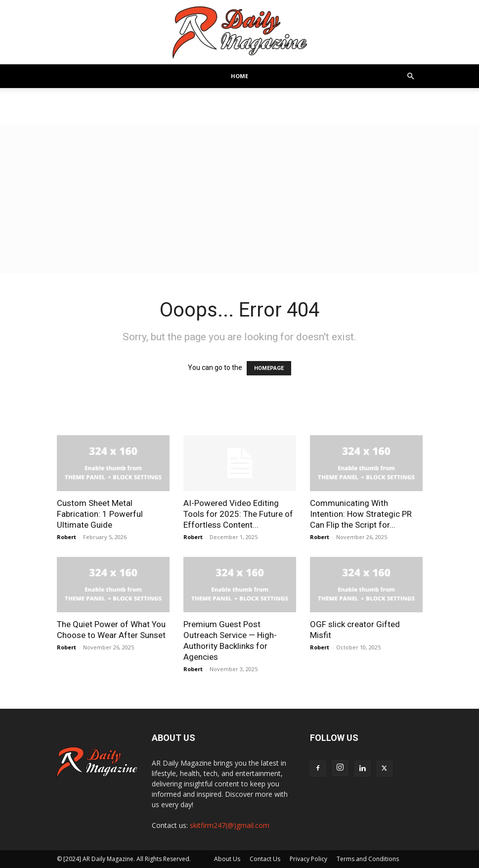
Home (239, 76)
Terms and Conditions (368, 859)
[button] (411, 76)
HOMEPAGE (269, 368)
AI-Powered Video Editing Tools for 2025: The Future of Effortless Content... (238, 514)
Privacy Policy (308, 859)
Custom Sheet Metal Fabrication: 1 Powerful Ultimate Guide (100, 514)
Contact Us (265, 859)
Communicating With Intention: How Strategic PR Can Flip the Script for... (361, 514)
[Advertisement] (239, 199)
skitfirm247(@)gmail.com (230, 825)
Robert (66, 537)
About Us (227, 859)
